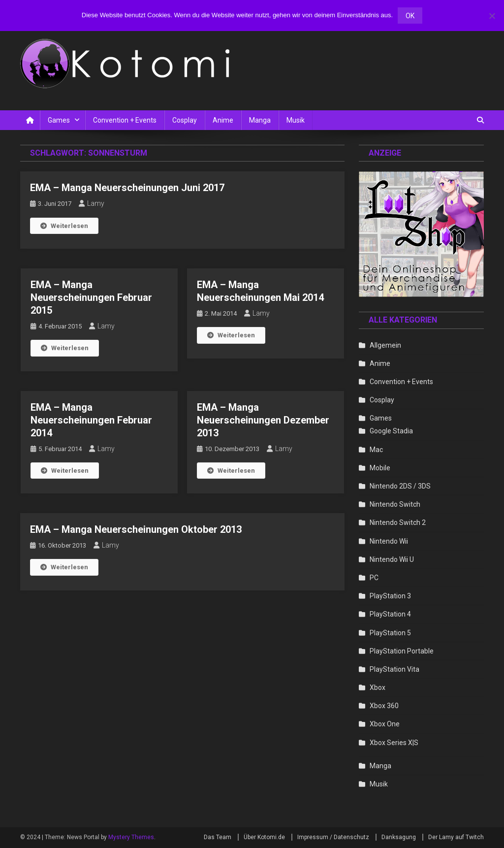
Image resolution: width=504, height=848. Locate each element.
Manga (260, 120)
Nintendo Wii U (392, 559)
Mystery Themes (131, 837)
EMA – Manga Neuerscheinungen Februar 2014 (91, 420)
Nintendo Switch (395, 504)
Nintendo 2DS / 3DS (400, 486)
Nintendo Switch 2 (398, 522)
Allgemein (385, 345)
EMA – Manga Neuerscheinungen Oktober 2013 (136, 529)
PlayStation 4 (390, 614)
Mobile (380, 468)
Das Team (218, 837)
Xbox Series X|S (394, 743)
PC (374, 578)
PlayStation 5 (390, 633)
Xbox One (385, 724)
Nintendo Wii (389, 541)
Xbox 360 (384, 706)
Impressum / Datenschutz (333, 837)
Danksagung (399, 837)
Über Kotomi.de (264, 837)
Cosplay (185, 120)
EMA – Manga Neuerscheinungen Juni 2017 (127, 188)
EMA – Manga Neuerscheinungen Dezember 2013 (263, 420)
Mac (376, 450)
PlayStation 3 (390, 596)
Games (59, 120)
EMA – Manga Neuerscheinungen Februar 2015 (91, 297)
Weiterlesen (64, 226)
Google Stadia (391, 431)
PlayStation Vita (394, 669)
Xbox (378, 687)
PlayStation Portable (402, 651)
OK (410, 16)
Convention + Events (125, 120)
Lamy (96, 203)
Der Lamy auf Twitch (456, 837)
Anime (223, 120)
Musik (296, 120)
